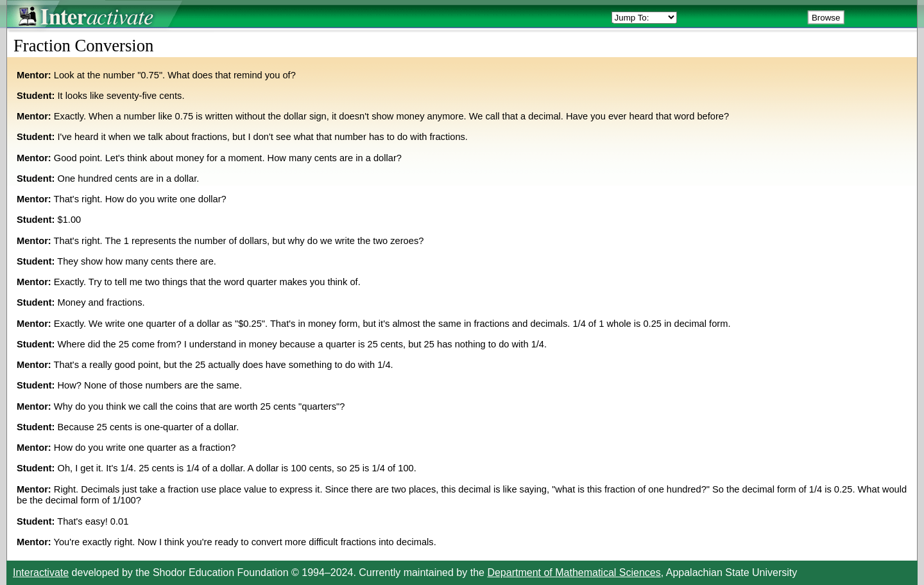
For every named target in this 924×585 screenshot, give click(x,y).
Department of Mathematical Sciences (574, 572)
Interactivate (41, 572)
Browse (826, 18)
